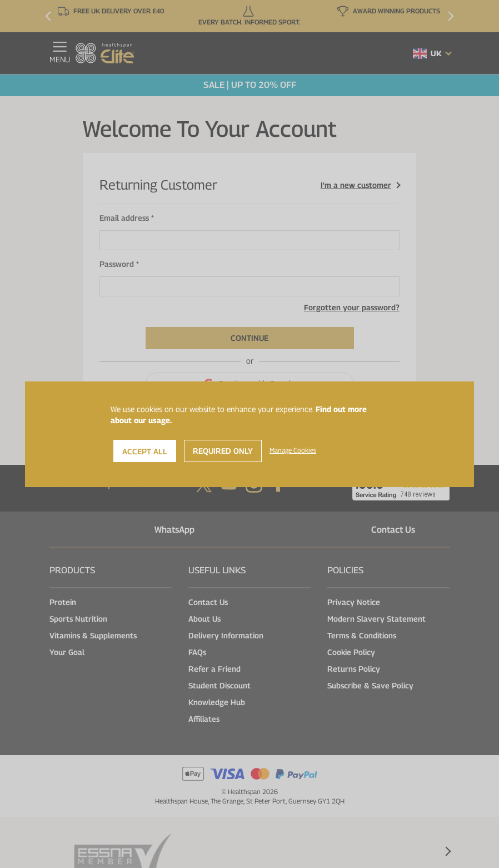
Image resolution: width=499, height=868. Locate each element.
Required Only (223, 451)
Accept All (145, 451)
